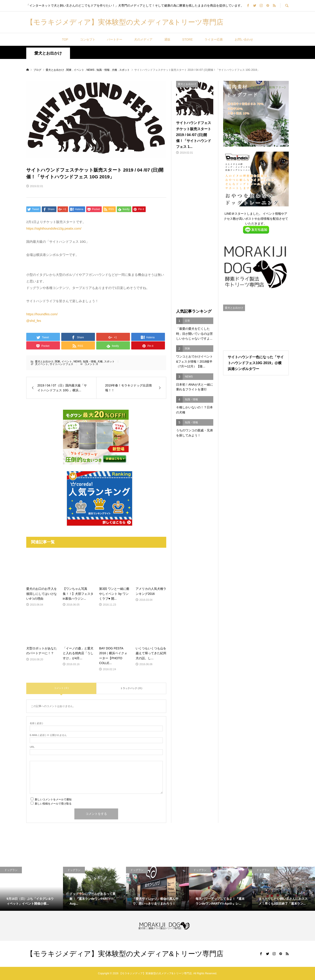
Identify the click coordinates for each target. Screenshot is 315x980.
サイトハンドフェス (61, 364)
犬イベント (42, 364)
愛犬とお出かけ (48, 53)
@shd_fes (34, 321)
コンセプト (88, 39)
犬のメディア (143, 39)
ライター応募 (214, 39)
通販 (167, 39)
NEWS (77, 362)
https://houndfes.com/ (42, 314)
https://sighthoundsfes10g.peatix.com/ (54, 228)
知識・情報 (89, 362)
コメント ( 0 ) (61, 688)
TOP (65, 39)
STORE (187, 39)
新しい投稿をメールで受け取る (53, 804)
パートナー (115, 39)
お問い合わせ (244, 39)
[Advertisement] (195, 232)
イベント (67, 362)
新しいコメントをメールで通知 (53, 799)
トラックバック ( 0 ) (131, 688)
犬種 (100, 362)
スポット (109, 362)
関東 (58, 362)
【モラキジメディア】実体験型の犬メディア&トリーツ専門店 (125, 22)
